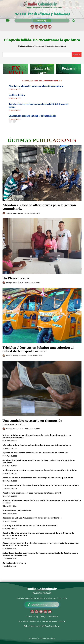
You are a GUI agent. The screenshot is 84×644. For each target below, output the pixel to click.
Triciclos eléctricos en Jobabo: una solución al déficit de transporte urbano (38, 349)
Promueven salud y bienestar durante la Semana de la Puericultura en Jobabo (41, 485)
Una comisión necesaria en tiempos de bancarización (32, 116)
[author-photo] (4, 213)
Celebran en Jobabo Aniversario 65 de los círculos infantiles (32, 518)
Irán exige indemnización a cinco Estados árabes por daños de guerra (37, 445)
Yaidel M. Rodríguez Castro (16, 356)
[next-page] (14, 121)
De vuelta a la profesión (14, 563)
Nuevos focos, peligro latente (17, 510)
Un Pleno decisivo (17, 95)
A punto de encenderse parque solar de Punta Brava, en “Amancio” (35, 453)
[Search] (77, 55)
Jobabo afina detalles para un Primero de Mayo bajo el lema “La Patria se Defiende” (39, 461)
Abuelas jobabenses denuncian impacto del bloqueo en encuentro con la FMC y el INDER (42, 502)
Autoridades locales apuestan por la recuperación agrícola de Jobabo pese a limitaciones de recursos (40, 554)
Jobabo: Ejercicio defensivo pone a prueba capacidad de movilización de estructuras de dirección (38, 534)
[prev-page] (10, 121)
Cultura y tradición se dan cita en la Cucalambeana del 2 (30, 525)
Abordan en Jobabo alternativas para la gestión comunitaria (36, 86)
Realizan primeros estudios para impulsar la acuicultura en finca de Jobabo (40, 470)
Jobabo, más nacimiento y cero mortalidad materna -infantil (32, 493)
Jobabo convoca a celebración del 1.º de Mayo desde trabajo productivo (38, 478)
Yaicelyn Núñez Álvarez (15, 213)
